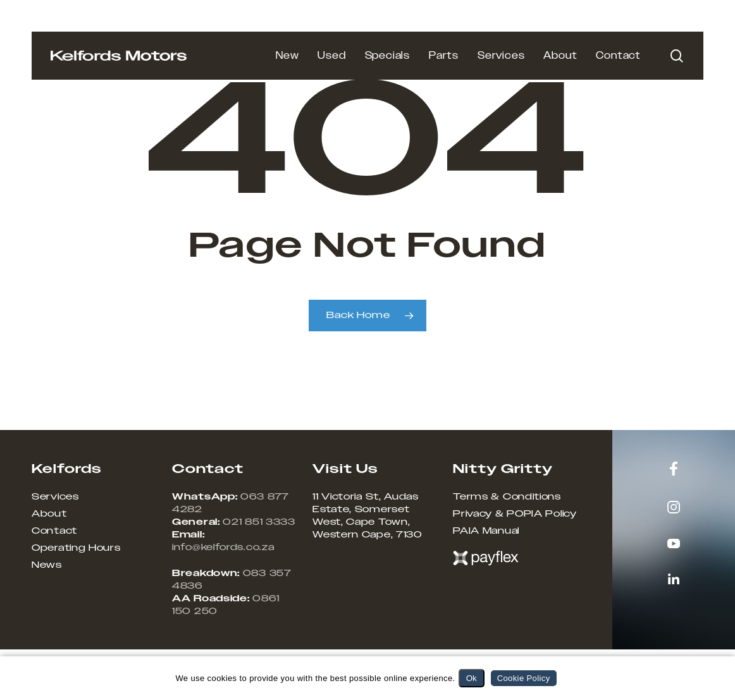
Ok (472, 678)
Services (55, 497)
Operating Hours (76, 548)
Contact (54, 531)
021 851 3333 (259, 522)
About (49, 514)
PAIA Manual (486, 531)
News (47, 565)
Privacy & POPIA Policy (515, 514)
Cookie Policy (524, 678)
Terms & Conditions (507, 497)
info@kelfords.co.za (223, 548)
